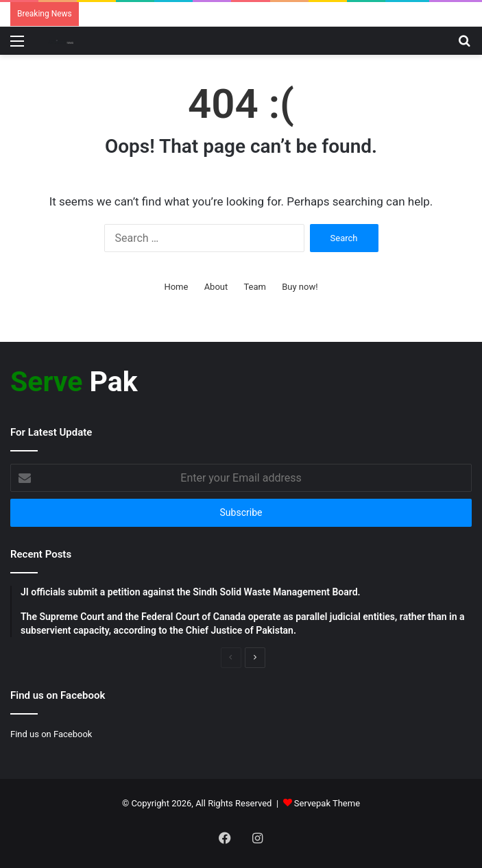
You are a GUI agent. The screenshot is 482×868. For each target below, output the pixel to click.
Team (255, 287)
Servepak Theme (327, 803)
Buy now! (300, 287)
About (216, 287)
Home (176, 287)
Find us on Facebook (51, 734)
